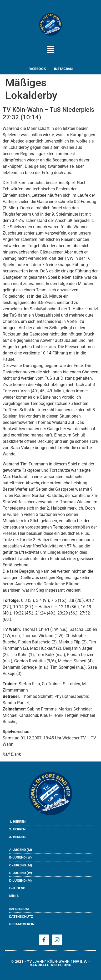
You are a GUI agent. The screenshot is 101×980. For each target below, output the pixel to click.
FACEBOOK (37, 69)
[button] (51, 50)
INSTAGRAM (63, 69)
